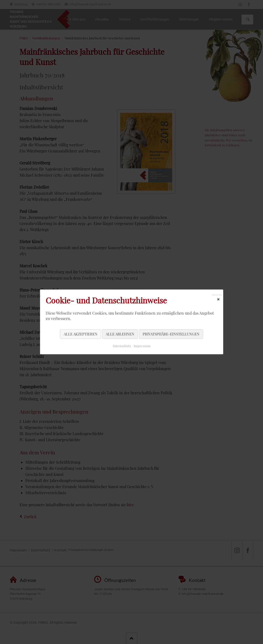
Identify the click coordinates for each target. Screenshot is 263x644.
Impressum (142, 346)
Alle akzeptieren (81, 334)
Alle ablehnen (120, 334)
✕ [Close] (218, 299)
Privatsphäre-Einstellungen (171, 334)
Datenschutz (122, 346)
